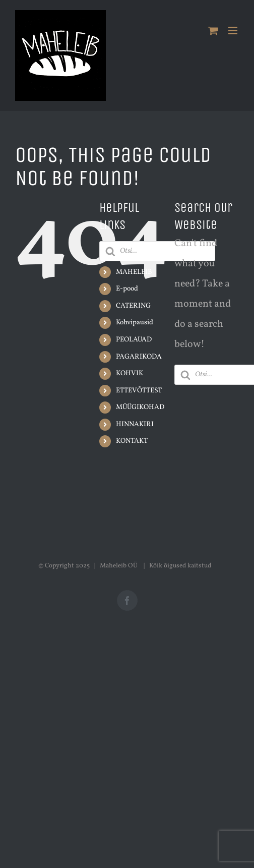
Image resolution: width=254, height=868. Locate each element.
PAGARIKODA (139, 357)
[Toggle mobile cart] (213, 31)
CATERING (133, 306)
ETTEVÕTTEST (139, 391)
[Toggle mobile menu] (234, 31)
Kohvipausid (135, 323)
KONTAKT (132, 441)
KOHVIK (130, 373)
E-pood (127, 289)
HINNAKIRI (135, 424)
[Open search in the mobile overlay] (157, 251)
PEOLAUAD (134, 340)
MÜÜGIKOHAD (140, 407)
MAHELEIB (134, 272)
